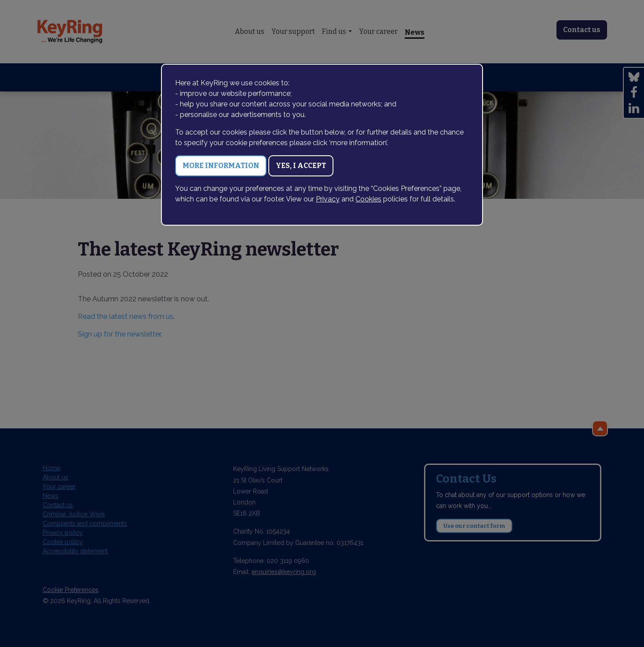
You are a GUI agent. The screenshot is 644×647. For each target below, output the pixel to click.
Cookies (368, 199)
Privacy (328, 199)
